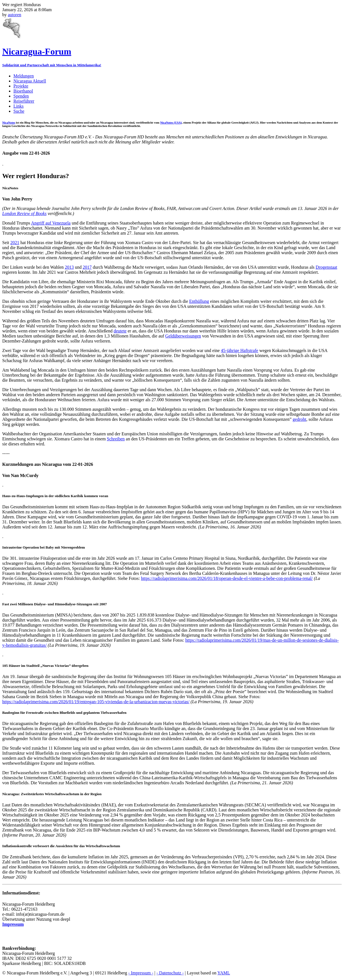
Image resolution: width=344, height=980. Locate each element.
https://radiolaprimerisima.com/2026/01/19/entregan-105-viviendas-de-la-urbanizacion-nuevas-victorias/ (96, 702)
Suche (19, 111)
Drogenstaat (326, 267)
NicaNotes (9, 122)
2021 (15, 243)
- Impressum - (141, 973)
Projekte (21, 86)
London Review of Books (24, 213)
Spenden (21, 96)
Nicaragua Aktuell (30, 81)
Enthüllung (199, 301)
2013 (69, 267)
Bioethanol (23, 91)
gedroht (299, 419)
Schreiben (116, 439)
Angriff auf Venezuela (51, 223)
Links (18, 106)
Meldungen (24, 76)
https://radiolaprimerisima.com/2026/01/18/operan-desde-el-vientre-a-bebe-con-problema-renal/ (227, 578)
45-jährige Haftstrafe (240, 350)
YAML (224, 973)
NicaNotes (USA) (171, 122)
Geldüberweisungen (183, 336)
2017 (87, 267)
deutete (120, 331)
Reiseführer (24, 101)
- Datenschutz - (170, 973)
